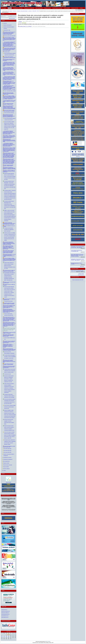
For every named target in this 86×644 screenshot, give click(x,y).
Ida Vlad (20, 22)
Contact (81, 8)
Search (3, 14)
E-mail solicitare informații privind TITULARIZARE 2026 (76, 251)
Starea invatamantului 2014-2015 (78, 280)
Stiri (72, 244)
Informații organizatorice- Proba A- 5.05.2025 (77, 264)
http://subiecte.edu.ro (5, 617)
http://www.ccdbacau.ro (5, 613)
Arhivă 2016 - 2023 (36, 11)
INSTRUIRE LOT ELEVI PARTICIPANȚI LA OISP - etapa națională (78, 260)
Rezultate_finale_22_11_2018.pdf (25, 26)
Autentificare (80, 10)
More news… (82, 267)
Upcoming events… (81, 275)
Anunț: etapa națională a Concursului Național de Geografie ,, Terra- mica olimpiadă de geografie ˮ (77, 255)
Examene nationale (75, 8)
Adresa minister (9, 482)
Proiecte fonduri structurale (57, 8)
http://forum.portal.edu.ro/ (6, 611)
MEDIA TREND (48, 642)
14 (4, 637)
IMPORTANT (24, 23)
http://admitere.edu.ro (5, 616)
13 (2, 637)
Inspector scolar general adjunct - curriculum (24, 11)
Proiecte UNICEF (67, 8)
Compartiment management (29, 8)
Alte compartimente (39, 8)
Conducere (10, 8)
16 (9, 637)
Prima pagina (4, 8)
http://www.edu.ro (4, 610)
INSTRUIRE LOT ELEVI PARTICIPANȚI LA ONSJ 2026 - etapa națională (78, 247)
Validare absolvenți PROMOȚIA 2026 (77, 271)
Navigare (3, 20)
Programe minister (48, 8)
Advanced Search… (12, 18)
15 (6, 637)
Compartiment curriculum (18, 8)
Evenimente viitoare (75, 269)
